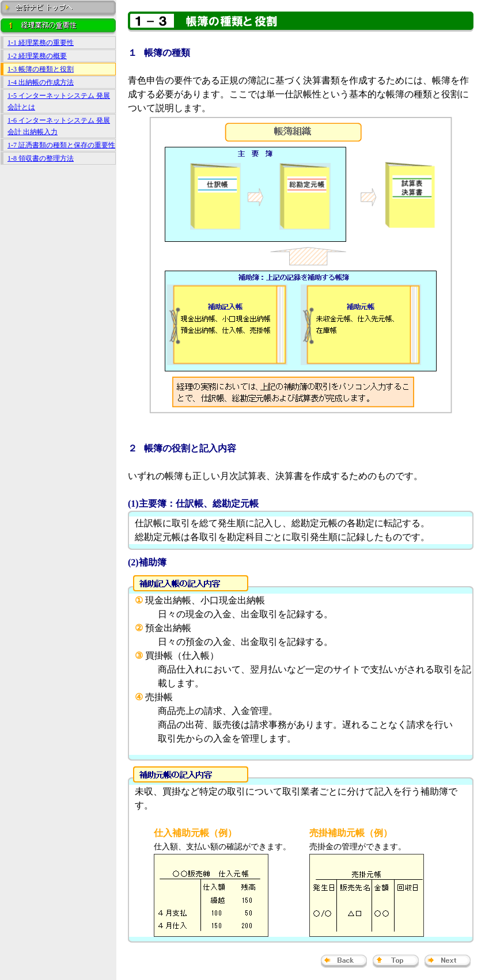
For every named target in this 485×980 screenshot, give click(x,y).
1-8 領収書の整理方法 (41, 158)
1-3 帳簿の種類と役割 (41, 69)
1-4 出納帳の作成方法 (41, 82)
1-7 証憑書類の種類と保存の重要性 (61, 145)
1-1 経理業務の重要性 (41, 43)
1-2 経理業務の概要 (37, 56)
